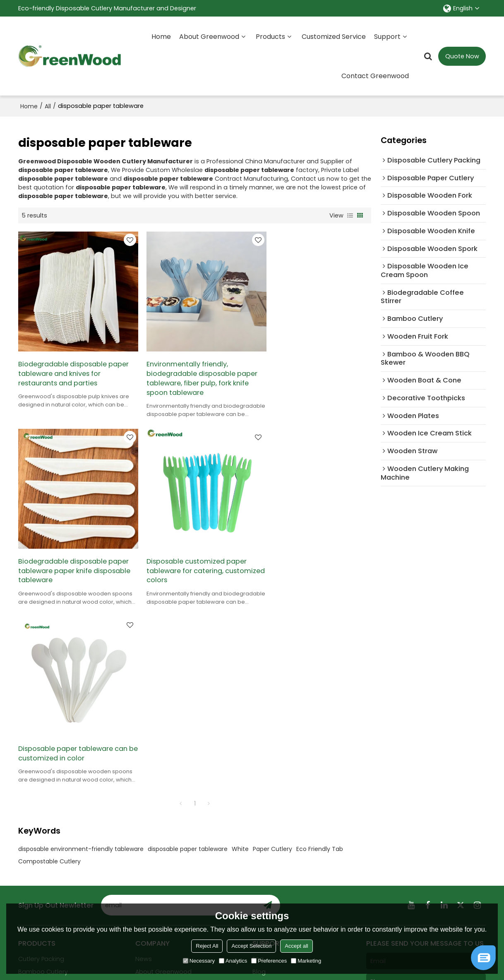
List (350, 215)
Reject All (207, 946)
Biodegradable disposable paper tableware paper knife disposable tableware (315, 366)
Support (387, 36)
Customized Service (334, 36)
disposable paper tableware (188, 656)
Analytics (233, 961)
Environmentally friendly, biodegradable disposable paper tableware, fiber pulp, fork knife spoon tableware (193, 370)
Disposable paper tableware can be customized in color (194, 551)
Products (270, 36)
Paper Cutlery (272, 656)
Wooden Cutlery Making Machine (54, 796)
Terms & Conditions (391, 902)
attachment (389, 869)
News (144, 766)
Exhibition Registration (285, 791)
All (48, 106)
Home (161, 36)
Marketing (306, 961)
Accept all (296, 946)
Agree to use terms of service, (411, 895)
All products (36, 813)
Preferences (269, 961)
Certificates (153, 791)
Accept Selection (251, 946)
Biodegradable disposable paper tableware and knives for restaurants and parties (74, 366)
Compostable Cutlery (49, 668)
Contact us (152, 804)
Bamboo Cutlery (43, 779)
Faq (258, 766)
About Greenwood (209, 36)
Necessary (199, 961)
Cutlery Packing (41, 766)
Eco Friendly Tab (320, 656)
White (240, 656)
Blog (259, 779)
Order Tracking (274, 817)
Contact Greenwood (375, 75)
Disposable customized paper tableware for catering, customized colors (69, 556)
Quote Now (462, 56)
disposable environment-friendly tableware (81, 656)
